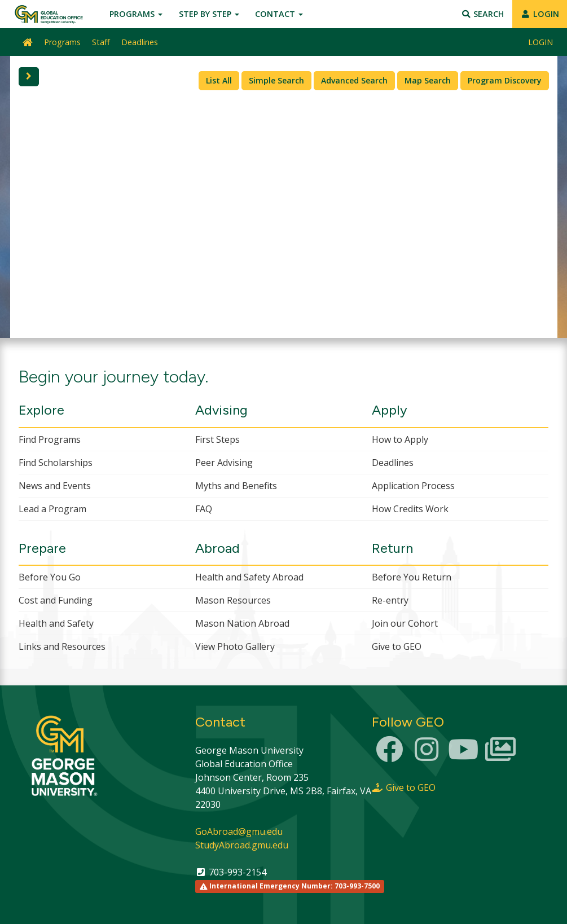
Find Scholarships (56, 463)
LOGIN (540, 14)
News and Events (55, 486)
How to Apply (400, 439)
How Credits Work (410, 509)
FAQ (204, 509)
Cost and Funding (56, 600)
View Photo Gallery (235, 646)
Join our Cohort (405, 623)
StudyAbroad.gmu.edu (242, 845)
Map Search (428, 80)
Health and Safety (56, 623)
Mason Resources (233, 600)
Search (483, 14)
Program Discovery (505, 80)
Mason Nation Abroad (242, 623)
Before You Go (50, 577)
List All (219, 80)
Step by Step (209, 14)
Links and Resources (62, 646)
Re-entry (390, 600)
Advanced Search (354, 80)
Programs (136, 14)
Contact (279, 14)
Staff (101, 42)
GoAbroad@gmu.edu (239, 831)
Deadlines (140, 42)
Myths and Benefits (236, 486)
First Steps (217, 439)
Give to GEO (397, 646)
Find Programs (50, 439)
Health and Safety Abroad (249, 577)
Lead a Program (52, 509)
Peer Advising (224, 463)
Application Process (413, 486)
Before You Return (412, 577)
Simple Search (276, 80)
